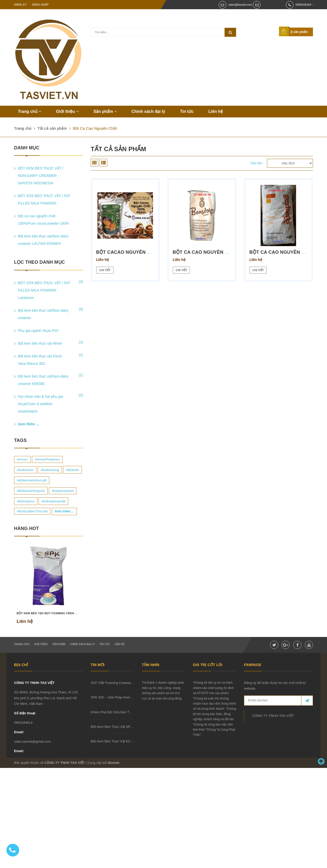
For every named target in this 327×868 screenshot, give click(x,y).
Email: (19, 732)
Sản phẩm (105, 111)
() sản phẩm (299, 32)
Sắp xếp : (257, 163)
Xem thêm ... (28, 424)
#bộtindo (72, 470)
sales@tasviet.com (240, 5)
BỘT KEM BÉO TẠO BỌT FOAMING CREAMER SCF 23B (55, 613)
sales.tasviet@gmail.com (32, 742)
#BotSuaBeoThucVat (32, 511)
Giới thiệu (67, 111)
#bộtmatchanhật (53, 501)
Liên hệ (216, 111)
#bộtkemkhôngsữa (31, 491)
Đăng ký (20, 5)
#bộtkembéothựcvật (32, 480)
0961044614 (23, 723)
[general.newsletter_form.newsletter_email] (278, 701)
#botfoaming (50, 470)
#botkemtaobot (63, 491)
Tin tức (187, 111)
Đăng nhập (40, 5)
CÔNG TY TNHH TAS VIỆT (34, 683)
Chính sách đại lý (148, 111)
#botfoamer (25, 470)
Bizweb (114, 763)
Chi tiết (105, 270)
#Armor (22, 459)
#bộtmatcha (26, 501)
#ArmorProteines (47, 459)
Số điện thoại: (25, 713)
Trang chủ (30, 111)
